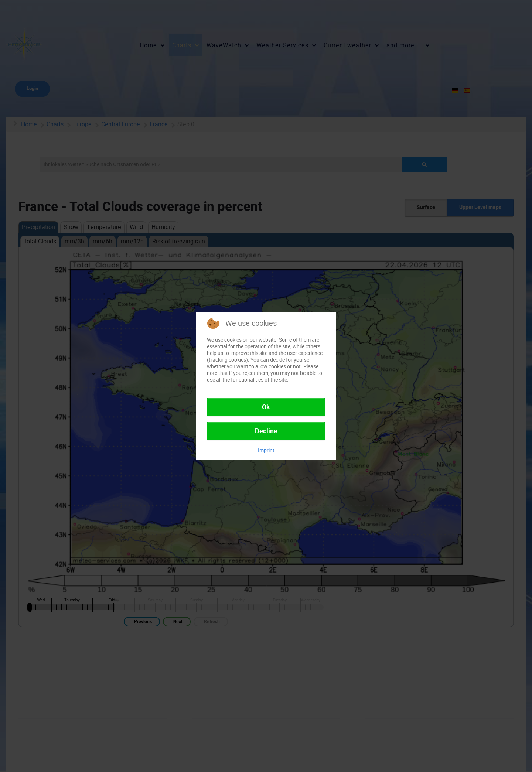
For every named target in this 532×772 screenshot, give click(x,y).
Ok (266, 407)
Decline (266, 431)
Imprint (266, 450)
